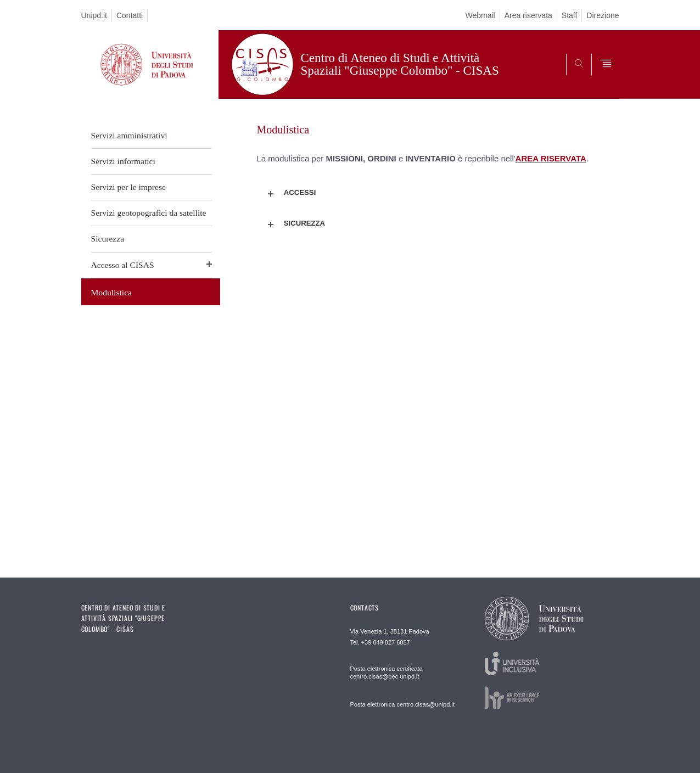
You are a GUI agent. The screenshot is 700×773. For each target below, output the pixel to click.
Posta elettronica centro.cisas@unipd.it (402, 704)
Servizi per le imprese (128, 187)
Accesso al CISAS (123, 265)
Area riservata (528, 15)
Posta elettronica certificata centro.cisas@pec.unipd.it (387, 673)
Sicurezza (108, 239)
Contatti (130, 15)
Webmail (480, 15)
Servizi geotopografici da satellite (149, 213)
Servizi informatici (123, 161)
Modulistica (112, 292)
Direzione (603, 15)
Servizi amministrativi (129, 135)
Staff (570, 15)
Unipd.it (94, 15)
